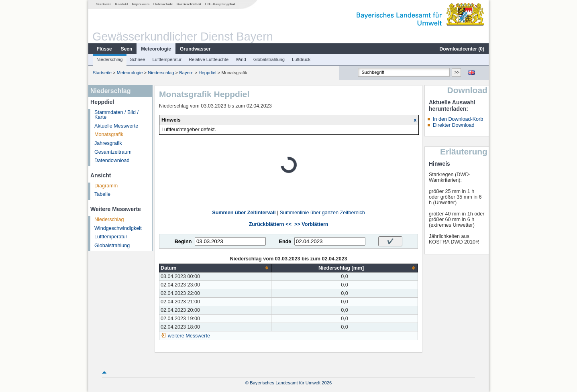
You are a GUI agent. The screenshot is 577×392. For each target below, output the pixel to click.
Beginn (183, 242)
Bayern (186, 73)
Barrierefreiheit (189, 4)
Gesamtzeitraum (113, 152)
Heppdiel (207, 73)
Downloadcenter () (462, 49)
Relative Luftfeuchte (209, 59)
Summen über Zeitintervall (244, 213)
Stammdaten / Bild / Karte (116, 115)
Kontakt (121, 4)
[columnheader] (215, 268)
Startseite (104, 4)
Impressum (141, 4)
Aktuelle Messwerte (116, 126)
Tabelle (102, 194)
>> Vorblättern (311, 224)
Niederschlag (109, 59)
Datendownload (112, 160)
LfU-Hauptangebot (220, 4)
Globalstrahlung (269, 59)
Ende (285, 242)
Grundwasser (195, 49)
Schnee (138, 59)
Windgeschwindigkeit (118, 228)
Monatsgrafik (109, 134)
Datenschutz (163, 4)
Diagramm (106, 186)
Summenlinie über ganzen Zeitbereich (322, 213)
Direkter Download (454, 125)
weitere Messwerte (189, 336)
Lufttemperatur (167, 59)
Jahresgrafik (108, 143)
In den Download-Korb (458, 119)
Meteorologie (156, 49)
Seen (127, 49)
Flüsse (104, 49)
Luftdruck (301, 59)
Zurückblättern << (270, 224)
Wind (241, 59)
